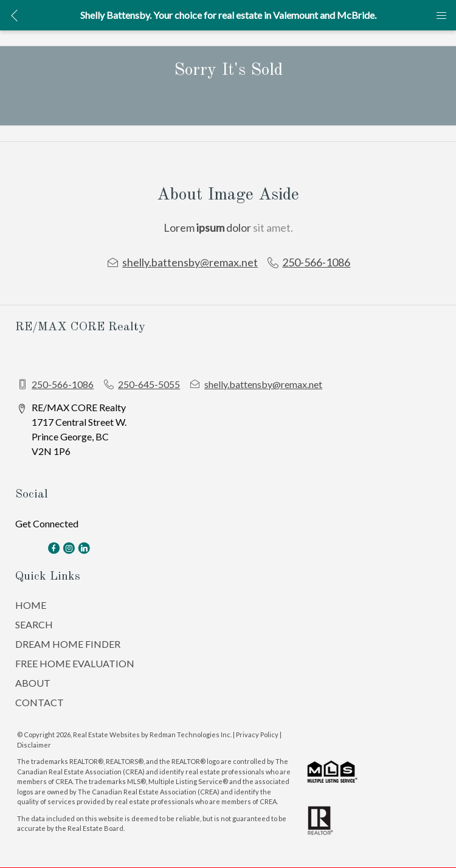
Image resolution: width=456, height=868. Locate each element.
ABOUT (33, 683)
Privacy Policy (257, 734)
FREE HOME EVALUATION (75, 663)
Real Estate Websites (107, 734)
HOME (31, 605)
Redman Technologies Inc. (191, 734)
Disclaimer (34, 745)
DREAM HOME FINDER (68, 644)
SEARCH (34, 624)
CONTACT (40, 702)
